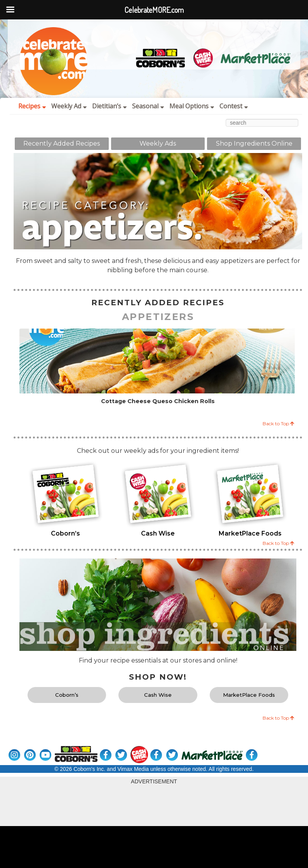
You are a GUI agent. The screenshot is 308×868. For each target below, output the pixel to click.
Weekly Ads (158, 144)
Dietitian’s (109, 106)
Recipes (32, 106)
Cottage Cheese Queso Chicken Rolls (158, 401)
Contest (234, 106)
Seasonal (148, 106)
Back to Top (278, 424)
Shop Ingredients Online (254, 144)
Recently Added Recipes (62, 144)
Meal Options (192, 106)
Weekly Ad (69, 106)
